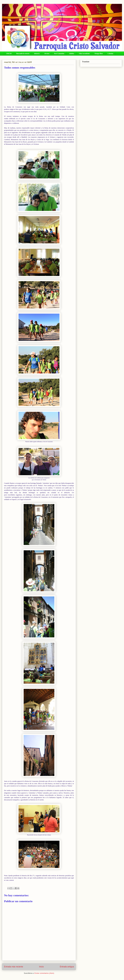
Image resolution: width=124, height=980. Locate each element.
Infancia (37, 54)
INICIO (9, 54)
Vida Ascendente (84, 54)
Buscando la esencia (23, 54)
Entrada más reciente (14, 967)
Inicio (41, 967)
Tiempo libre (99, 54)
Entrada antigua (67, 967)
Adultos (71, 54)
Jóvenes (47, 54)
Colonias (111, 54)
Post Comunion (59, 54)
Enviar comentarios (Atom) (44, 973)
